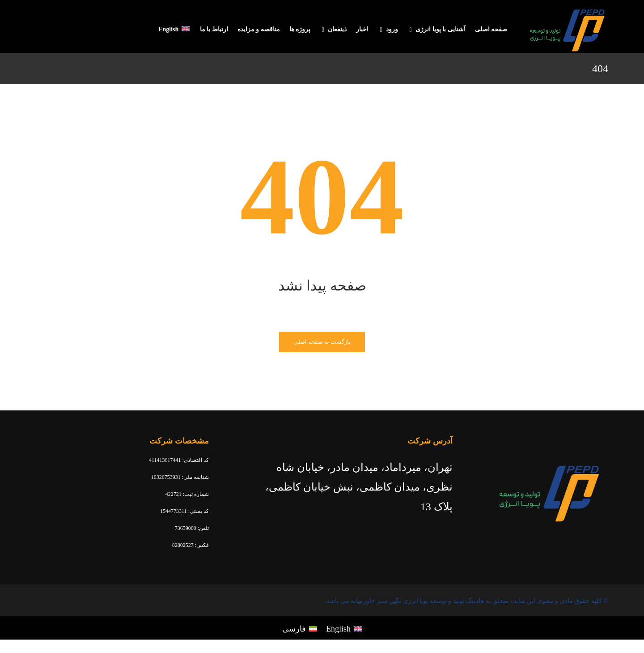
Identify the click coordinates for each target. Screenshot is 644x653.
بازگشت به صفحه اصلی (322, 342)
